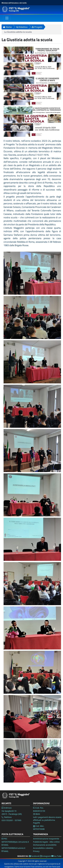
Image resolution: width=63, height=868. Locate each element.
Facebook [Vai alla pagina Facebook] (34, 856)
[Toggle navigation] (7, 18)
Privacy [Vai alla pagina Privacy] (36, 851)
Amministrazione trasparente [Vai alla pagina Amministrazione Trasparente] (46, 839)
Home (7, 27)
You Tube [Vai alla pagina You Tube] (56, 856)
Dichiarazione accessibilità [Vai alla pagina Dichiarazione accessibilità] (45, 845)
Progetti (37, 27)
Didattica (22, 27)
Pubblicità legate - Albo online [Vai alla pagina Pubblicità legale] (46, 842)
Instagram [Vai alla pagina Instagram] (45, 856)
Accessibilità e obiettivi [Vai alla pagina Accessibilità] (43, 848)
